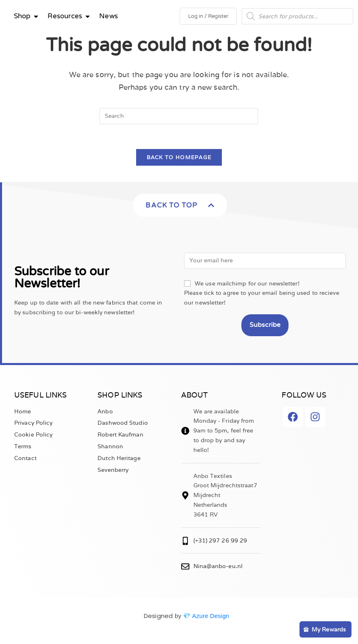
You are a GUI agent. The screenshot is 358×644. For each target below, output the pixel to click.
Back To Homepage (179, 157)
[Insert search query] (179, 116)
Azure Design (211, 616)
